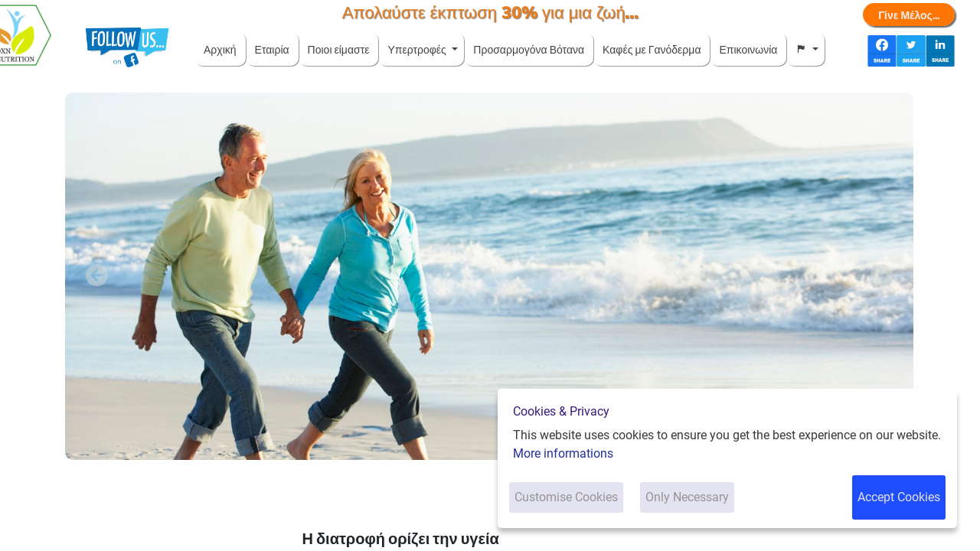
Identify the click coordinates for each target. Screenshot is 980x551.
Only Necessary (687, 497)
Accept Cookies (899, 497)
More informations (563, 453)
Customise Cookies (566, 497)
